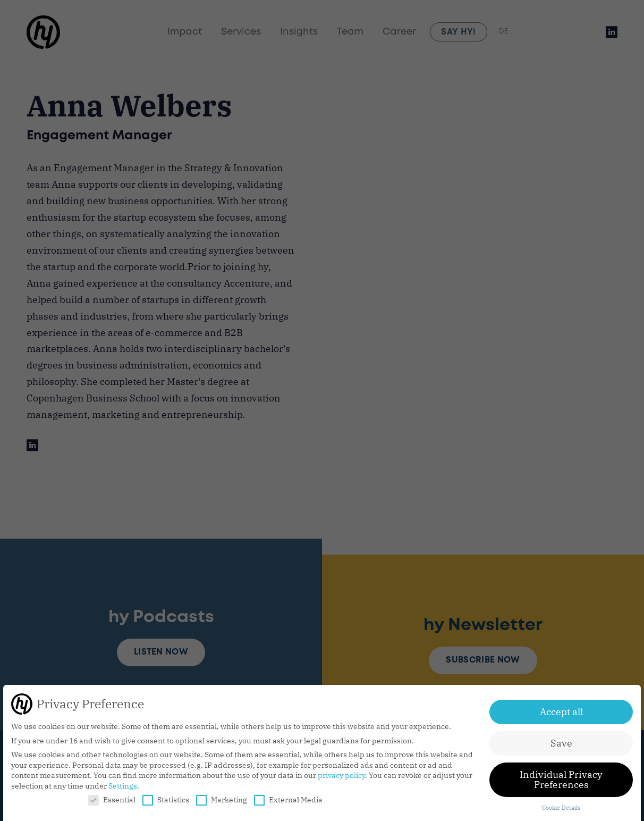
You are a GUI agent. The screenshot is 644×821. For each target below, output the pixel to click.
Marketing (222, 800)
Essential (112, 800)
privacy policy (341, 775)
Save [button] (561, 743)
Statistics (166, 800)
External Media (288, 800)
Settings (123, 786)
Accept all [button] (561, 712)
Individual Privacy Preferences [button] (561, 780)
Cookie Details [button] (561, 808)
